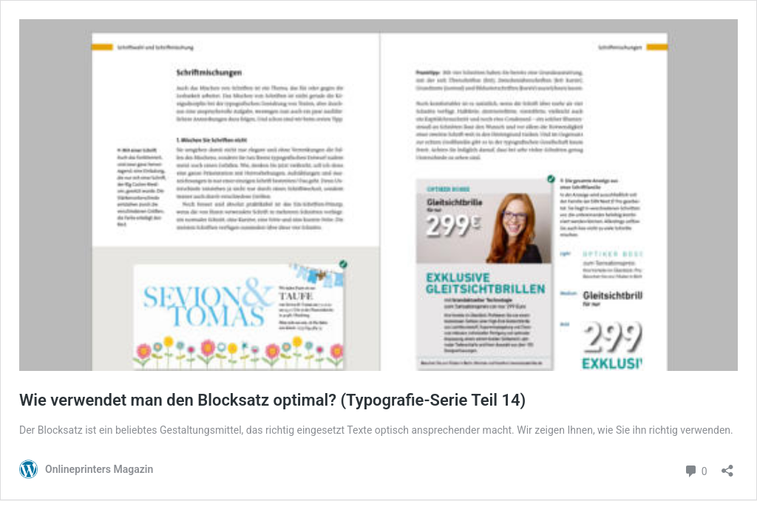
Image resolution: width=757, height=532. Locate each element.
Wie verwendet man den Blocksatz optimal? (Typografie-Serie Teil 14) (272, 400)
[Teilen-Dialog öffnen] (727, 466)
